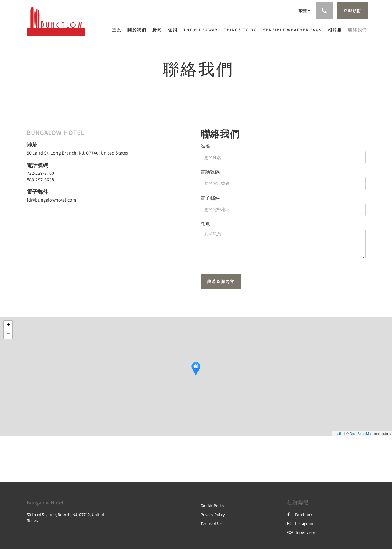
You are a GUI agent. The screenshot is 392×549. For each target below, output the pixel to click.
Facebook (300, 515)
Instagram (300, 523)
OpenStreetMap (361, 434)
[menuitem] (118, 30)
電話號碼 (210, 172)
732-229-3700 (40, 173)
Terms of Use (212, 523)
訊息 (205, 224)
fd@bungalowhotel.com (52, 200)
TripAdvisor (301, 532)
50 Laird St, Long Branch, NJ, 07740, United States (78, 153)
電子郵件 (210, 198)
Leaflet (339, 434)
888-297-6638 (40, 180)
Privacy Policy (213, 515)
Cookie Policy (212, 506)
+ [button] (8, 325)
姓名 (205, 146)
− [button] (8, 334)
